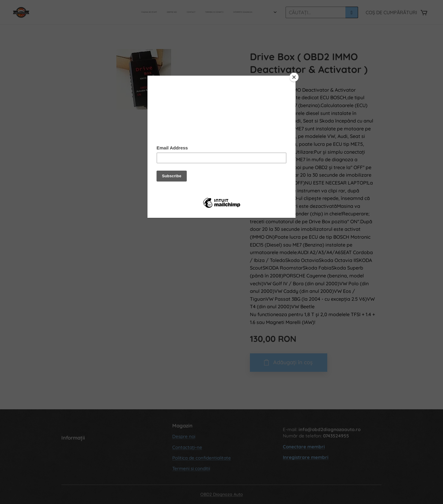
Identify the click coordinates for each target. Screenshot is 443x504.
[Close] (294, 77)
